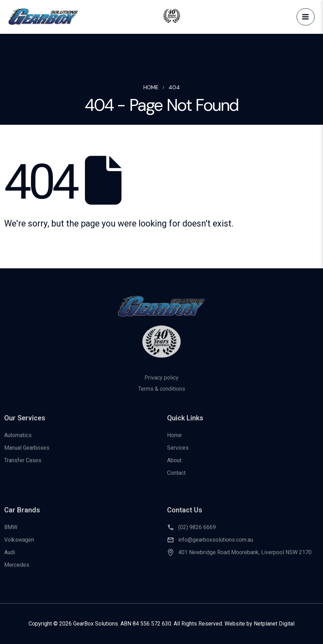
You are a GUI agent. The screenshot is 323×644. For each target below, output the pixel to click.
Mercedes (17, 569)
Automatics (18, 439)
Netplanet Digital (274, 624)
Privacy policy (161, 384)
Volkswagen (19, 544)
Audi (10, 557)
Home (174, 439)
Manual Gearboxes (27, 452)
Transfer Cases (23, 464)
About (174, 464)
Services (178, 452)
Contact (176, 477)
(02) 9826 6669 (197, 532)
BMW (11, 532)
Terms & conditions (162, 395)
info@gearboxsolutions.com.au (216, 544)
